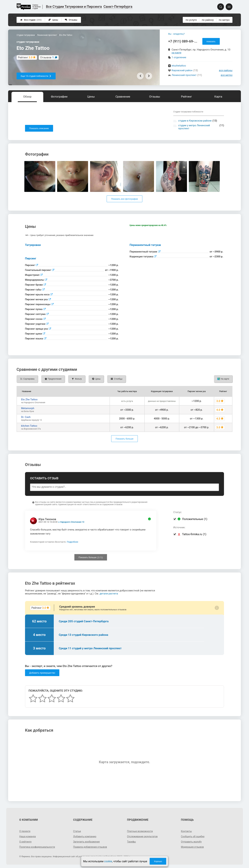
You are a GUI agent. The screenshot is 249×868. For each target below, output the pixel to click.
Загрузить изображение (86, 842)
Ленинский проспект (184, 75)
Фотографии (59, 97)
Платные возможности (140, 831)
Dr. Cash (26, 417)
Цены (53, 20)
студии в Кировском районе (195, 121)
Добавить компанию (85, 836)
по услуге (191, 20)
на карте (176, 53)
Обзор (27, 97)
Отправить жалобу (191, 842)
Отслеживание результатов (142, 836)
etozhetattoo (179, 66)
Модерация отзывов (192, 847)
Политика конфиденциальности (37, 847)
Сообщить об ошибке (193, 836)
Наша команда (28, 836)
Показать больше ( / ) (91, 557)
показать (211, 41)
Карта (218, 97)
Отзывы (71, 20)
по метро (224, 20)
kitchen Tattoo (29, 426)
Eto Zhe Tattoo (29, 399)
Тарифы (132, 842)
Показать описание (39, 128)
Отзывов (47, 57)
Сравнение (123, 97)
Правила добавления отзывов (90, 847)
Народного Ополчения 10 (72, 522)
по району (208, 20)
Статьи (77, 831)
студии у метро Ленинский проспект (194, 127)
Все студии (31, 20)
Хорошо (158, 861)
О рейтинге (25, 842)
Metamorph (28, 408)
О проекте (25, 831)
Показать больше (124, 439)
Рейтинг (186, 97)
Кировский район (182, 70)
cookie (108, 861)
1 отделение (179, 57)
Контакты (186, 831)
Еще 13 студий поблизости (36, 76)
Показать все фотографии (124, 199)
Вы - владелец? (176, 34)
